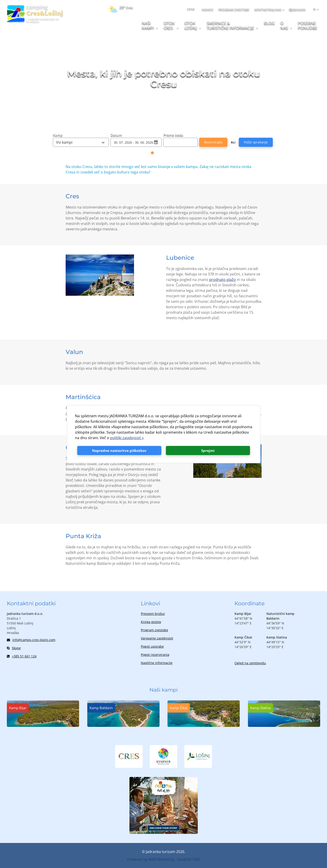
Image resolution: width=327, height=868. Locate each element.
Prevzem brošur (153, 614)
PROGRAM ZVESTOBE (234, 9)
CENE (191, 9)
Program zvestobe (154, 630)
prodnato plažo (223, 280)
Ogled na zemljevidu (250, 663)
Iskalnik (297, 9)
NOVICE (207, 9)
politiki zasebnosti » (127, 438)
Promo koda (173, 135)
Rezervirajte (213, 142)
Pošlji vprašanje (256, 142)
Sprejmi (208, 451)
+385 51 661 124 (22, 656)
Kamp (58, 135)
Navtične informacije (157, 663)
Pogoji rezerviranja (155, 655)
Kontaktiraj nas (268, 9)
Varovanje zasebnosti (157, 638)
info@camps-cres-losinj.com (31, 640)
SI (314, 9)
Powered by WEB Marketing (151, 859)
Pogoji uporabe (152, 646)
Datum (116, 135)
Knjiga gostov (151, 622)
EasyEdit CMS (189, 859)
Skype (14, 648)
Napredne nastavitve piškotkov (119, 451)
